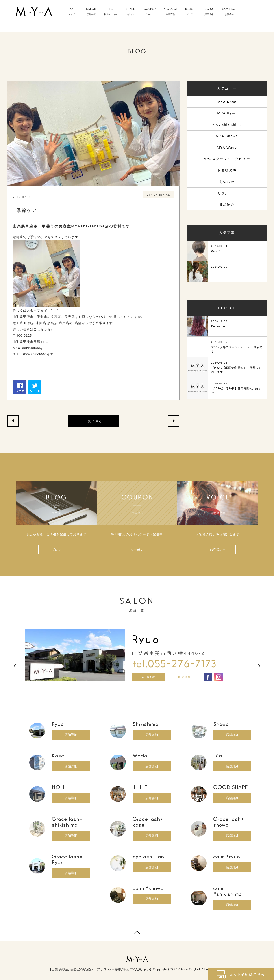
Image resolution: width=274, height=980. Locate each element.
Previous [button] (15, 666)
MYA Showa (227, 136)
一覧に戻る (93, 421)
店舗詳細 (185, 677)
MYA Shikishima (227, 125)
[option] (137, 655)
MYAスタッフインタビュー (227, 159)
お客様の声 (227, 170)
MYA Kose (227, 102)
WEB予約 (149, 677)
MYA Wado (227, 147)
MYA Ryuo (227, 113)
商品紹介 (227, 204)
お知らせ (227, 182)
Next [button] (259, 666)
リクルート (227, 193)
